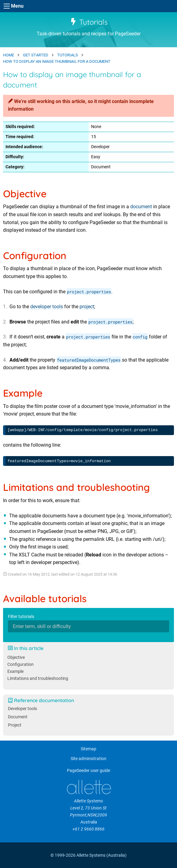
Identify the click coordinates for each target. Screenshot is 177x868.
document (141, 207)
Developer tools (22, 709)
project (87, 307)
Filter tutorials (21, 616)
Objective (16, 657)
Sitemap (88, 749)
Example (15, 672)
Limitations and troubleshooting (38, 679)
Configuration (20, 664)
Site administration (88, 759)
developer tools (47, 307)
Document (18, 717)
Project (15, 725)
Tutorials (89, 22)
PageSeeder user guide (88, 771)
